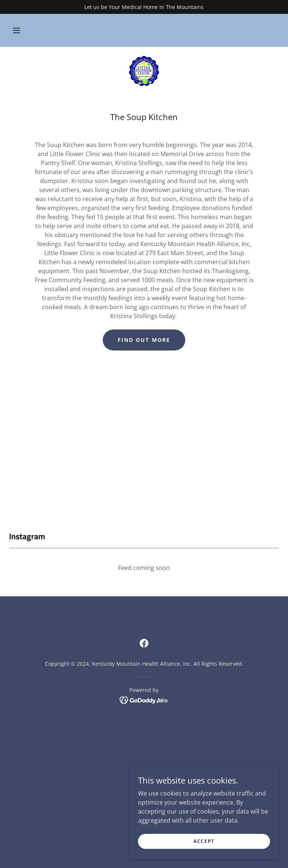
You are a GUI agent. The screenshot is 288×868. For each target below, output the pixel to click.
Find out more (144, 340)
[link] (144, 71)
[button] (21, 30)
